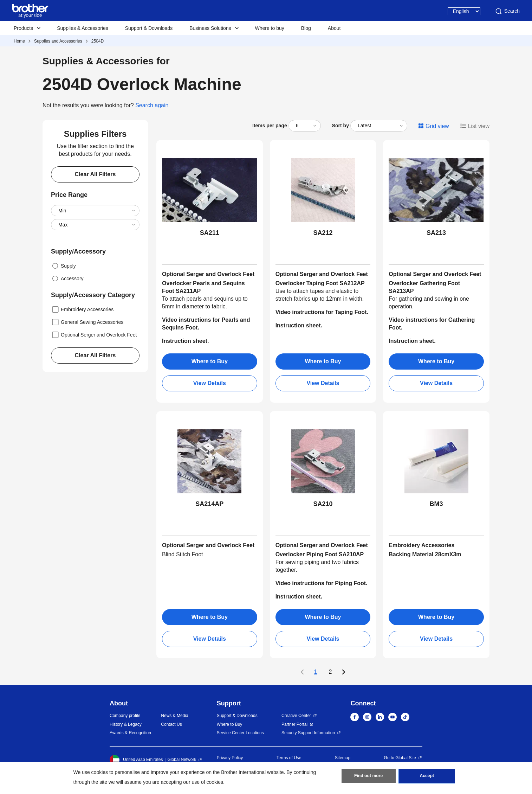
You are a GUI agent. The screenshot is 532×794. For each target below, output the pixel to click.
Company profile (125, 716)
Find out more (369, 777)
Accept (427, 777)
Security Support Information (308, 733)
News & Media (174, 716)
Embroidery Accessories (82, 309)
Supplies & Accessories (83, 28)
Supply (63, 266)
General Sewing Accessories (87, 322)
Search (507, 11)
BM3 (436, 504)
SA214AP (209, 504)
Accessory (67, 278)
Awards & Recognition (130, 733)
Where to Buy (210, 361)
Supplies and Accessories (58, 41)
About (334, 28)
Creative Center (296, 716)
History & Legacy (126, 724)
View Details (210, 383)
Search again (152, 105)
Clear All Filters (95, 174)
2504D (98, 41)
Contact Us (171, 724)
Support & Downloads (149, 28)
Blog (306, 28)
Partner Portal (294, 724)
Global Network (182, 760)
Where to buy (270, 28)
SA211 (210, 233)
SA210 (323, 504)
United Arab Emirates (136, 760)
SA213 (436, 233)
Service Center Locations (240, 733)
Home (19, 41)
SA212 (323, 233)
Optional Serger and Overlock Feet (94, 335)
